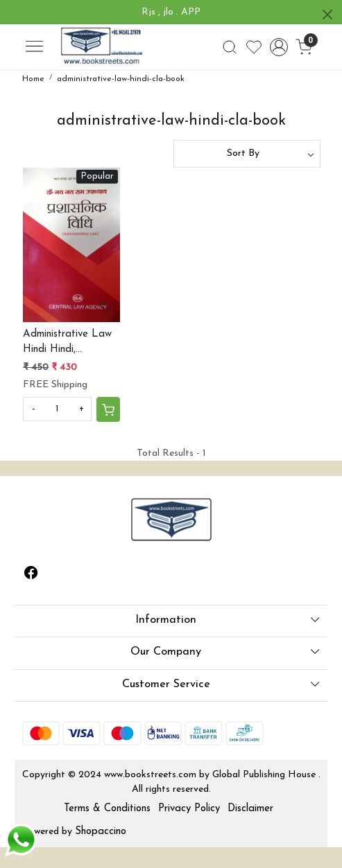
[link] (229, 47)
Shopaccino (101, 832)
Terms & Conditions (107, 809)
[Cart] (108, 409)
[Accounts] (279, 47)
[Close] (327, 15)
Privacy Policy (189, 809)
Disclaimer (250, 809)
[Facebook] (31, 575)
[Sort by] (247, 154)
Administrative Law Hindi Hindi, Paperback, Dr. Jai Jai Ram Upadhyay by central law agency (67, 344)
